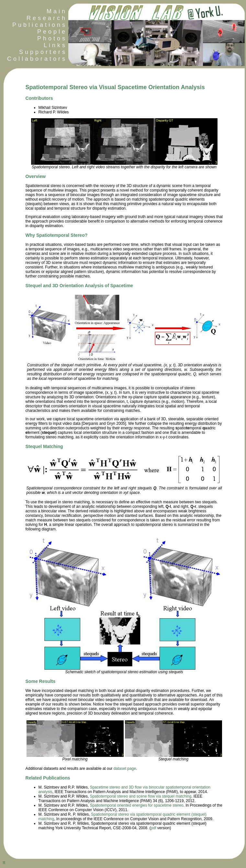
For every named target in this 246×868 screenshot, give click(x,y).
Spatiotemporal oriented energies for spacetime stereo (137, 805)
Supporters (43, 52)
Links (55, 45)
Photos (52, 38)
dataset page (125, 769)
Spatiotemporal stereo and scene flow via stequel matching (141, 796)
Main (57, 11)
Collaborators (35, 59)
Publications (40, 25)
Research (47, 18)
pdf (154, 828)
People (52, 32)
